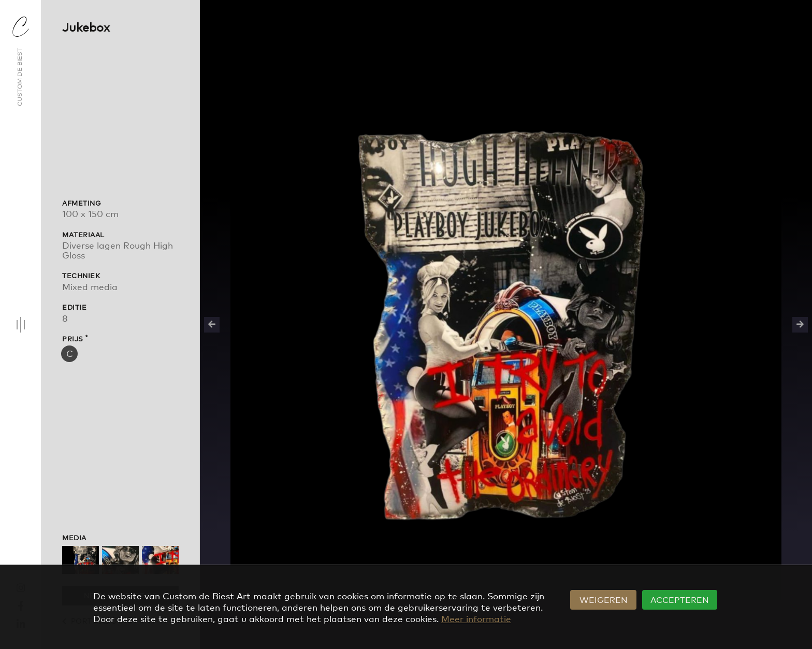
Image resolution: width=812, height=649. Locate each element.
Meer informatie (476, 618)
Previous (212, 325)
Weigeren (604, 599)
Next (800, 325)
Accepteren (680, 599)
